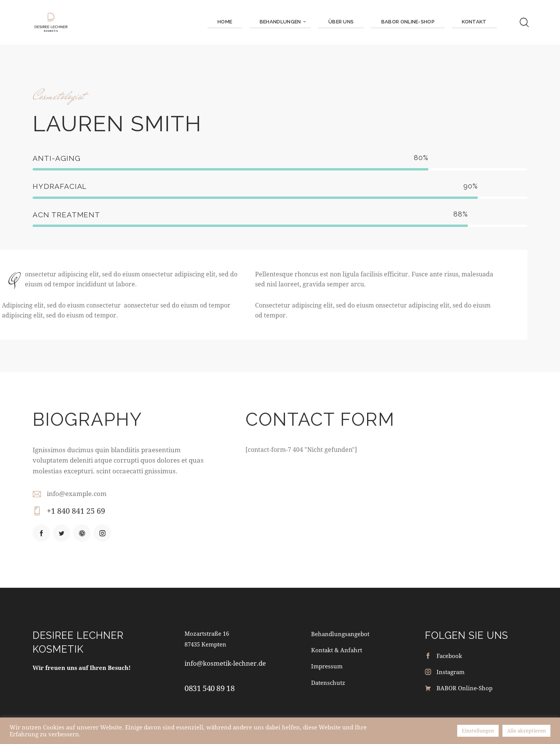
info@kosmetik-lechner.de (225, 663)
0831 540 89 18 (209, 688)
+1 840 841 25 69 (76, 511)
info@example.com (77, 494)
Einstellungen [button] (478, 731)
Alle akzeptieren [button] (526, 731)
